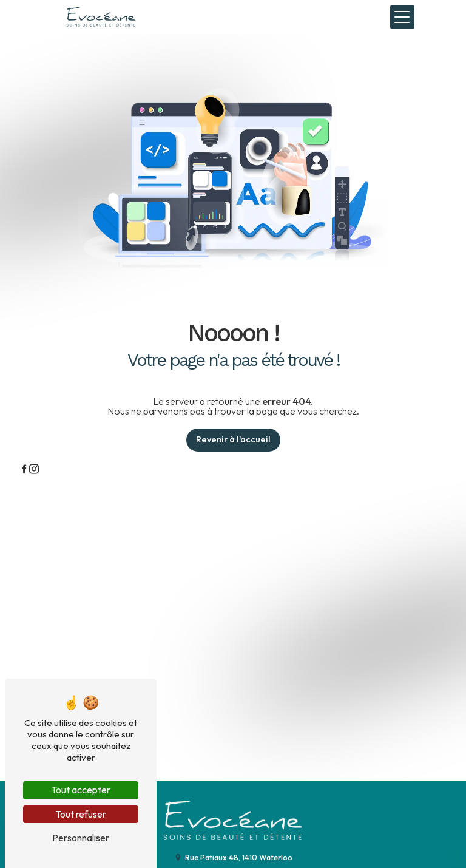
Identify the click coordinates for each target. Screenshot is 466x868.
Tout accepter (81, 790)
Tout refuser (81, 814)
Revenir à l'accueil (233, 439)
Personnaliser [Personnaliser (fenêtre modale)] (81, 838)
